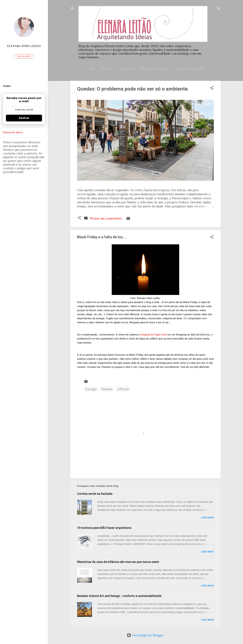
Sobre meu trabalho (155, 69)
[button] (212, 88)
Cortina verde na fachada (95, 494)
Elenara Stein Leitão (24, 46)
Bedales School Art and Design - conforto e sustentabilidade (119, 596)
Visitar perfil (24, 56)
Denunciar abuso (13, 132)
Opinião (107, 389)
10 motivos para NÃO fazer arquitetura (104, 528)
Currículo (127, 69)
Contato (107, 69)
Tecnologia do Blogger (145, 635)
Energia (91, 389)
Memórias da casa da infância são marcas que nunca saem (118, 562)
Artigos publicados (190, 69)
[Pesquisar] (219, 9)
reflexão (123, 389)
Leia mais (207, 517)
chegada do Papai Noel (153, 334)
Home (91, 69)
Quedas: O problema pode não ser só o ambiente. (133, 89)
